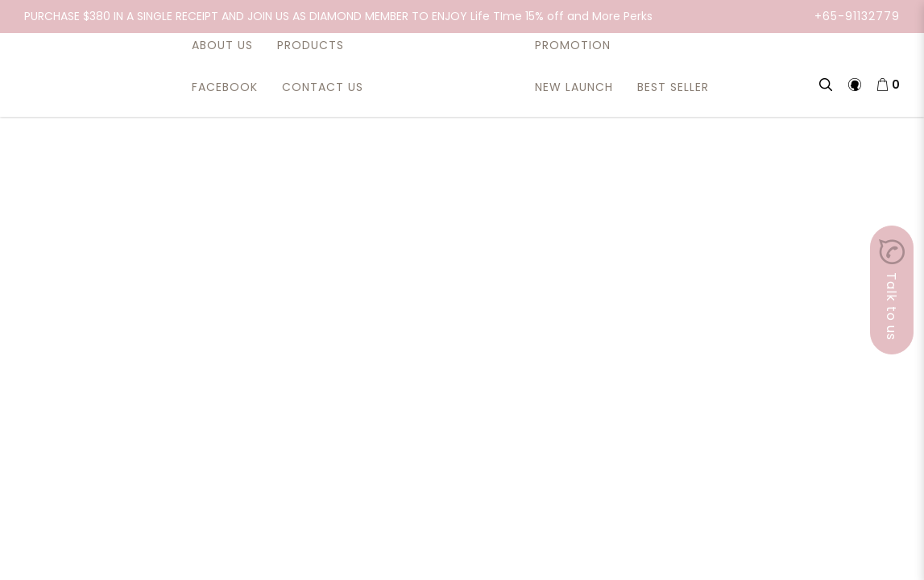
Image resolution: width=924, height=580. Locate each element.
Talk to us (892, 290)
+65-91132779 (857, 16)
